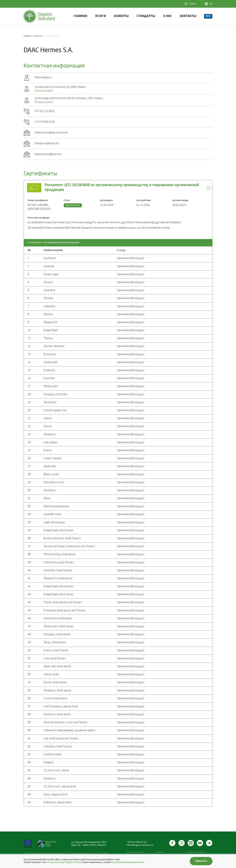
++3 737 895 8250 (45, 122)
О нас (167, 17)
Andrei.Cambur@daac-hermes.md (51, 133)
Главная (80, 17)
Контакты (188, 17)
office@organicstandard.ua (140, 845)
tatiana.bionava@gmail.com (48, 154)
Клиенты (121, 17)
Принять (201, 861)
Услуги (101, 17)
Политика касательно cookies (136, 854)
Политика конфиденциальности (165, 854)
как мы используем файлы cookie (63, 862)
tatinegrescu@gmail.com (47, 144)
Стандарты (146, 17)
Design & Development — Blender (197, 854)
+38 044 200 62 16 (137, 842)
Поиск (193, 4)
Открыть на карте (44, 90)
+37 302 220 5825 (45, 111)
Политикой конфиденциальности (127, 862)
